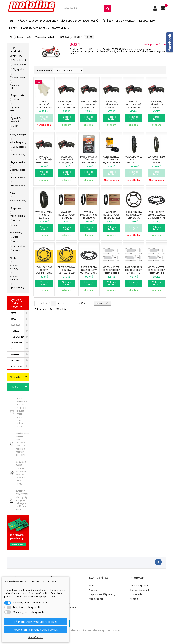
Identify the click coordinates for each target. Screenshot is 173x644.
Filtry (13, 28)
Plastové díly (60, 28)
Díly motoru (48, 21)
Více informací (36, 637)
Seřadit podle (44, 71)
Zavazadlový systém (34, 28)
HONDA (15, 331)
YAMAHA (15, 360)
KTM (13, 349)
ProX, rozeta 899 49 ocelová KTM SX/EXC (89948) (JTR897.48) (134, 218)
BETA (13, 313)
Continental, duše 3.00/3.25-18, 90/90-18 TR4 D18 (111, 161)
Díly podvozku (70, 21)
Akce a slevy (16, 377)
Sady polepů (91, 21)
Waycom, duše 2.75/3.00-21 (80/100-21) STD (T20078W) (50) (89, 106)
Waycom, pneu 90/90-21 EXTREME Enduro (156, 161)
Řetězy (107, 21)
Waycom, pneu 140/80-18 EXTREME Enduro (44, 216)
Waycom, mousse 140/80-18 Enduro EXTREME (66, 216)
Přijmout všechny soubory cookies (36, 622)
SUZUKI (15, 354)
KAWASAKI (16, 343)
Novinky (14, 387)
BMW (13, 319)
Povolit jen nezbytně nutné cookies (36, 630)
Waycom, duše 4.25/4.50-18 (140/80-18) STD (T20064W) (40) (66, 106)
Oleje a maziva (125, 21)
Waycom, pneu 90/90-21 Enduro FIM (134, 160)
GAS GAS (15, 325)
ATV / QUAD (17, 366)
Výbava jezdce (27, 21)
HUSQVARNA (18, 337)
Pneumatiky (145, 21)
